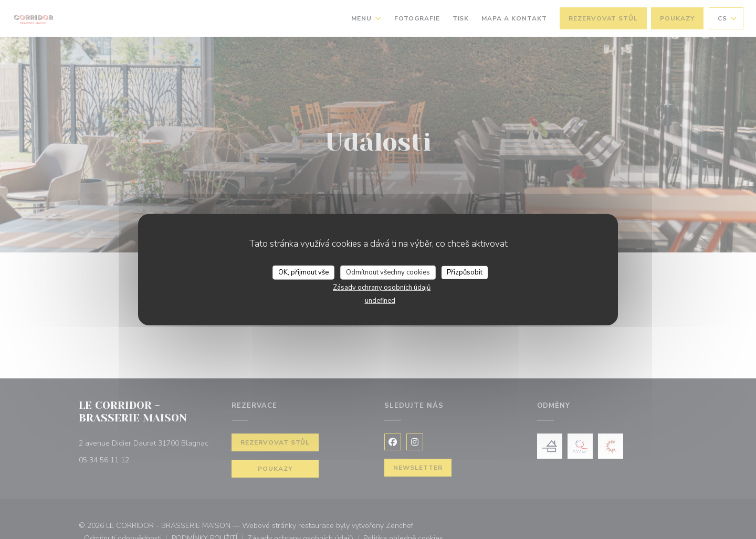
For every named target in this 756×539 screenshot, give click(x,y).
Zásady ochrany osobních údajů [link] (382, 288)
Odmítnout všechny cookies (388, 272)
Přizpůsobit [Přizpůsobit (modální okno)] (465, 272)
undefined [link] (380, 301)
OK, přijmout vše (303, 272)
